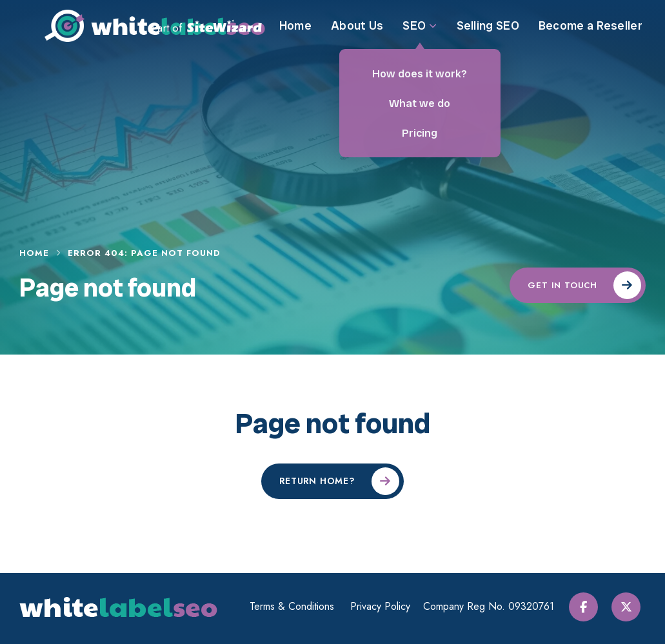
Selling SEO (488, 35)
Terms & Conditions (296, 607)
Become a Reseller (591, 35)
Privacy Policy (384, 607)
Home (295, 35)
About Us (357, 35)
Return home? (317, 481)
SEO (420, 35)
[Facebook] (591, 607)
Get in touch (562, 285)
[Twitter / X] (631, 607)
